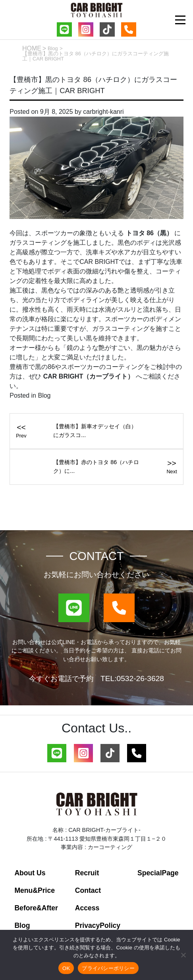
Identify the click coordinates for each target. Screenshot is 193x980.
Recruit (87, 873)
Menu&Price (35, 890)
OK (66, 968)
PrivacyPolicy (98, 925)
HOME (32, 48)
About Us (30, 873)
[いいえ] (183, 955)
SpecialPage (158, 873)
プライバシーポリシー (108, 968)
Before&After (36, 908)
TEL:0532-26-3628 (132, 678)
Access (87, 908)
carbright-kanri (103, 112)
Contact (88, 890)
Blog (53, 48)
